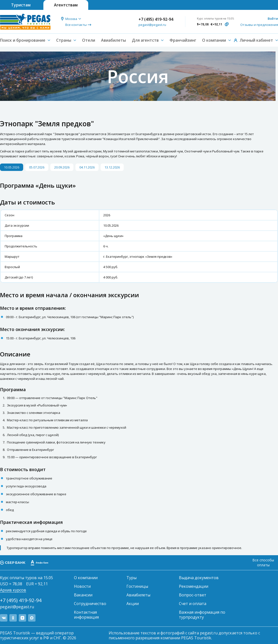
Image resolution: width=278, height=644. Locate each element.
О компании (86, 578)
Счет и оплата (193, 604)
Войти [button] (273, 18)
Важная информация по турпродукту (202, 615)
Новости (82, 586)
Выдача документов (199, 578)
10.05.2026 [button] (12, 167)
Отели (89, 40)
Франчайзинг (183, 40)
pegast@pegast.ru (152, 25)
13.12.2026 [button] (112, 167)
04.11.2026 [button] (87, 167)
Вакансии (83, 595)
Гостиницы (137, 586)
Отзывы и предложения (259, 25)
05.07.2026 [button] (37, 167)
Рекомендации (194, 586)
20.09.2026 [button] (62, 167)
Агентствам (66, 5)
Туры (131, 578)
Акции (133, 604)
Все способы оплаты (263, 562)
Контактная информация (86, 615)
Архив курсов (13, 590)
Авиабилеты (113, 40)
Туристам (21, 5)
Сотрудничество (90, 604)
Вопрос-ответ (193, 595)
